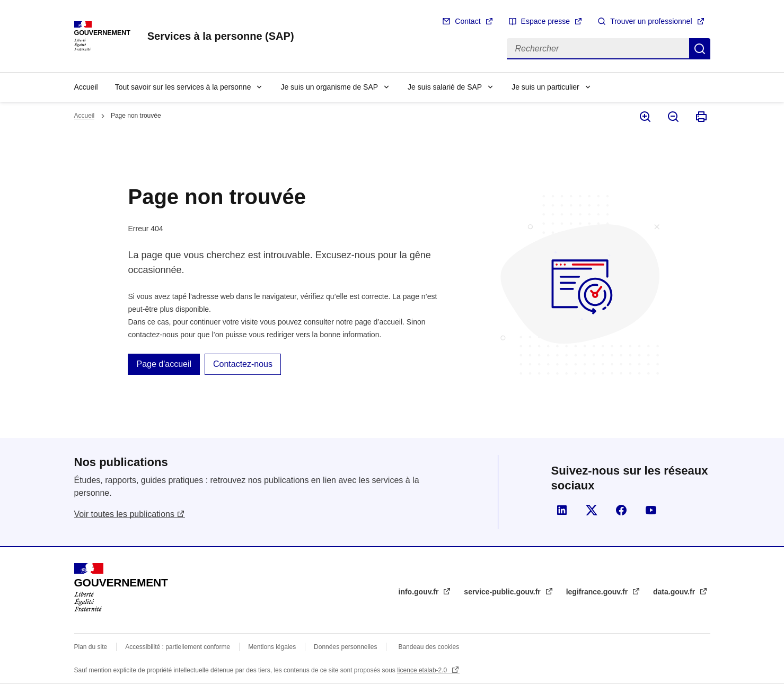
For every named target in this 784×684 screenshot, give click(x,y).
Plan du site (91, 647)
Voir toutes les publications (124, 514)
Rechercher (700, 49)
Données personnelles (345, 647)
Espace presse (546, 21)
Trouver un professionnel (651, 21)
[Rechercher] (598, 49)
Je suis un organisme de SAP (329, 87)
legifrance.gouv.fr (598, 592)
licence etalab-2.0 (423, 670)
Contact (468, 21)
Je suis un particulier (545, 87)
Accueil (86, 87)
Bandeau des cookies (429, 647)
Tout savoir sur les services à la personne (183, 87)
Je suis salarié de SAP (445, 87)
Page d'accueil (164, 364)
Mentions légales (272, 647)
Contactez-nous (243, 364)
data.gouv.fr (675, 592)
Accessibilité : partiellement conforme (178, 647)
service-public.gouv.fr (503, 592)
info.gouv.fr (420, 592)
